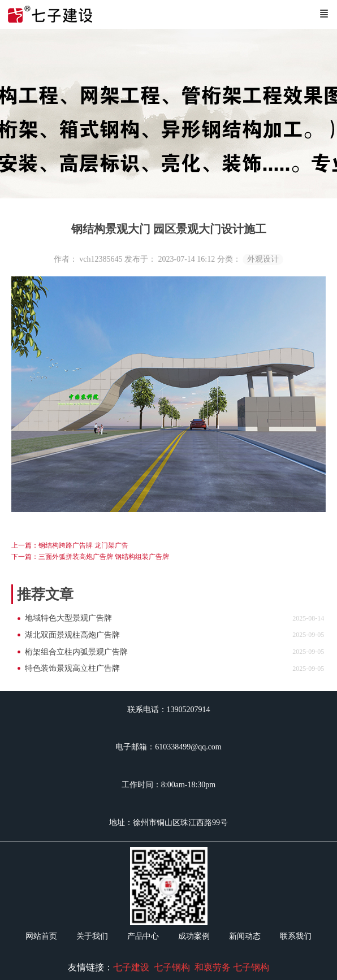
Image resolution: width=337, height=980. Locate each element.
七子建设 (131, 967)
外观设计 (263, 259)
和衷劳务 (213, 967)
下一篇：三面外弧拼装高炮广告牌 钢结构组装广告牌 (90, 557)
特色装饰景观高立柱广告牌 (72, 668)
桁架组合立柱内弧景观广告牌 (76, 652)
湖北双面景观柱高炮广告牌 (72, 635)
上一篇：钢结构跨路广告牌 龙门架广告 (70, 545)
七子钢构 (172, 967)
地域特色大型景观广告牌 (68, 618)
